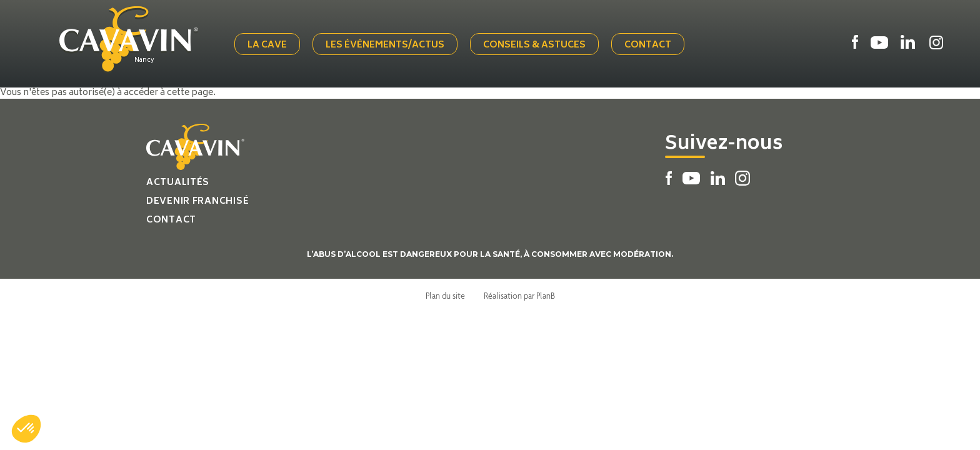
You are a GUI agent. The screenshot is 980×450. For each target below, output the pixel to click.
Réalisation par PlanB (519, 296)
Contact (648, 45)
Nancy (144, 61)
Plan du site (445, 296)
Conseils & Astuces (534, 45)
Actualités (178, 183)
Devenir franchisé (197, 202)
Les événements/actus (385, 45)
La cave (267, 45)
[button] (26, 429)
